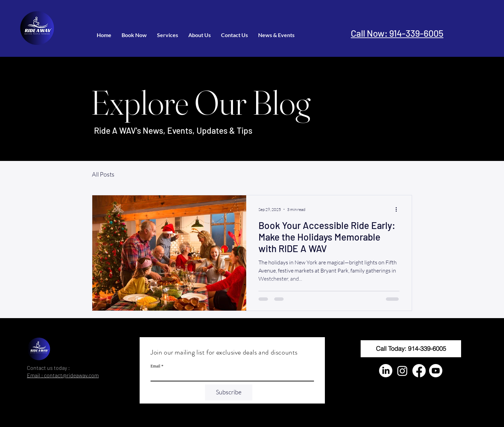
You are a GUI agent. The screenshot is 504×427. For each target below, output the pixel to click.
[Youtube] (436, 371)
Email (155, 366)
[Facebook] (419, 371)
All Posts (103, 174)
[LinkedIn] (386, 371)
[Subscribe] (229, 392)
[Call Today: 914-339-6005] (411, 349)
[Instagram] (402, 371)
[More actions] (398, 209)
